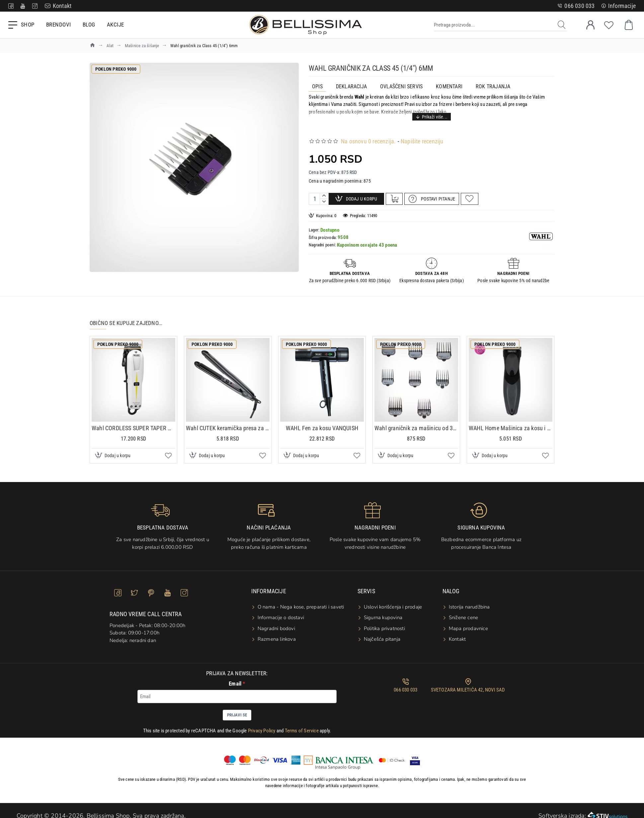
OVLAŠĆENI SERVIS (401, 86)
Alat (110, 46)
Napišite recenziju (422, 133)
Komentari (449, 86)
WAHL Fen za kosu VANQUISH (322, 423)
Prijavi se (237, 710)
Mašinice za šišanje (142, 46)
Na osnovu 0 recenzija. (368, 133)
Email (235, 678)
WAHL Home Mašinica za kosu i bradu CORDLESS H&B (511, 423)
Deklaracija (351, 86)
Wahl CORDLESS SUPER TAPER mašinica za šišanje (133, 423)
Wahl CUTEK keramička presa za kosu (228, 423)
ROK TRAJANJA (493, 86)
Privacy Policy (262, 725)
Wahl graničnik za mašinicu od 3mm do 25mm (416, 423)
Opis (317, 86)
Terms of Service (302, 725)
